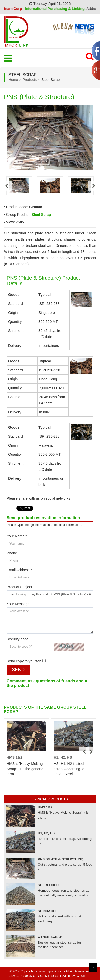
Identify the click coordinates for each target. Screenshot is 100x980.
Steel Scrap (41, 215)
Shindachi (47, 911)
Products (30, 80)
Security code (18, 639)
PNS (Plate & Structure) (60, 859)
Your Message (18, 604)
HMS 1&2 (14, 757)
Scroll (93, 967)
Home (13, 80)
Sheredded (48, 885)
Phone (12, 553)
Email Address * (19, 570)
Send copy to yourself (24, 661)
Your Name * (17, 536)
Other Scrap (50, 937)
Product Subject (19, 587)
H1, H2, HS (63, 757)
